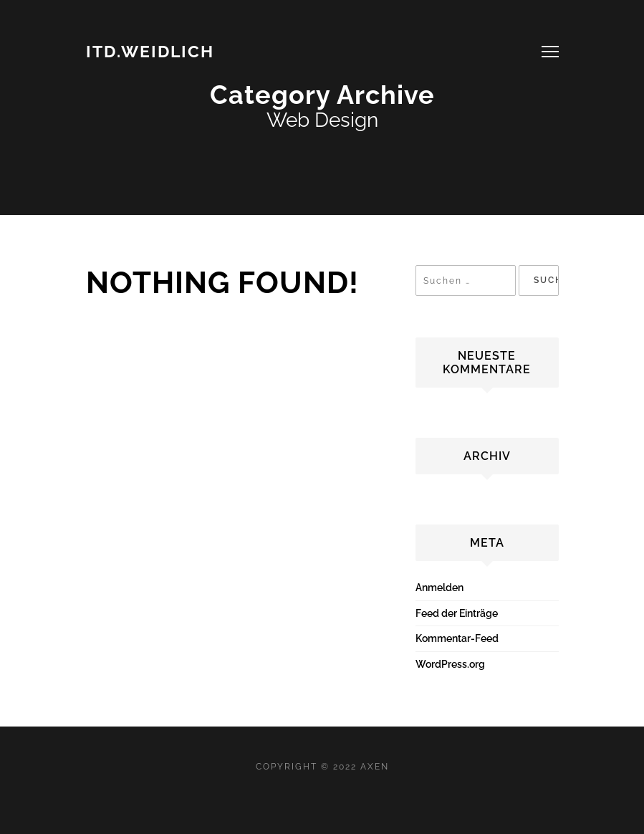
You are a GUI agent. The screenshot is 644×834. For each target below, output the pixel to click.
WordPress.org (450, 664)
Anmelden (439, 588)
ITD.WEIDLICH (150, 51)
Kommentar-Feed (457, 638)
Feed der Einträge (457, 613)
